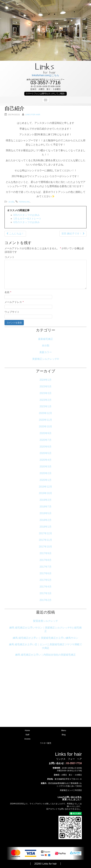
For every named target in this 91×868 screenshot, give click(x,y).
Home (27, 730)
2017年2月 (45, 600)
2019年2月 (45, 500)
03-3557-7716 (74, 763)
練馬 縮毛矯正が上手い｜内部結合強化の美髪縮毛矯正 (45, 655)
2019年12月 (45, 487)
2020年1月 (45, 480)
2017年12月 (45, 533)
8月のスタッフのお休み (27, 215)
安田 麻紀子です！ (73, 234)
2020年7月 (45, 440)
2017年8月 (45, 560)
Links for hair (33, 115)
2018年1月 (45, 527)
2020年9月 (45, 433)
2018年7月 (45, 507)
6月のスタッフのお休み (27, 222)
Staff (27, 735)
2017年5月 (45, 580)
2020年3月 (45, 467)
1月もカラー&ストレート (27, 219)
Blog (64, 735)
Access (27, 739)
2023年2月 (45, 400)
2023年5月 (45, 386)
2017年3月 (45, 593)
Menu (64, 730)
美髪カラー (46, 352)
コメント (9, 257)
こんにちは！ (15, 234)
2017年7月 (45, 567)
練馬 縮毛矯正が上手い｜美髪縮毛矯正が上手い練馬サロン (45, 638)
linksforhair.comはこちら (45, 75)
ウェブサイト (12, 312)
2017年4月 (45, 587)
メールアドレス (14, 302)
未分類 (11, 202)
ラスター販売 (46, 743)
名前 (8, 292)
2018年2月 (45, 520)
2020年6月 (45, 447)
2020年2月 (45, 473)
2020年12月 (45, 413)
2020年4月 (45, 460)
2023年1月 (45, 406)
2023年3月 (45, 393)
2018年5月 (45, 513)
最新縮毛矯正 (46, 339)
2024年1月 (45, 380)
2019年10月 (45, 493)
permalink (24, 202)
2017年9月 (45, 553)
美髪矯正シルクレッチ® (46, 359)
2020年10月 (45, 427)
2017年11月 (45, 540)
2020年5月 (45, 453)
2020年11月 (45, 420)
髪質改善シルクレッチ (46, 621)
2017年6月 (45, 573)
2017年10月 (45, 547)
